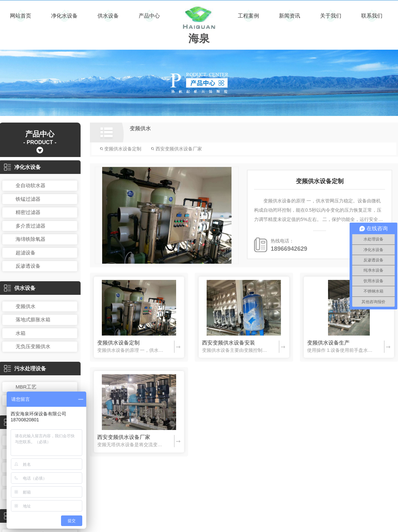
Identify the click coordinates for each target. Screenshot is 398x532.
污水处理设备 (25, 369)
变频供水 (26, 306)
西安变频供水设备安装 (229, 343)
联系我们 (372, 16)
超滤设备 (26, 253)
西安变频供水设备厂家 (176, 149)
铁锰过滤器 (28, 199)
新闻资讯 (290, 16)
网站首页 (21, 16)
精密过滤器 (28, 212)
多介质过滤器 (31, 226)
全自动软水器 (31, 185)
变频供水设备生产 (328, 343)
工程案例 (248, 16)
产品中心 (149, 16)
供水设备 (108, 16)
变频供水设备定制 (121, 149)
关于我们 (331, 16)
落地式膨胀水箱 (33, 319)
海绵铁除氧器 (31, 239)
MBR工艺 (26, 387)
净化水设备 (64, 16)
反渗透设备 (28, 266)
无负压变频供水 (33, 346)
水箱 (21, 333)
